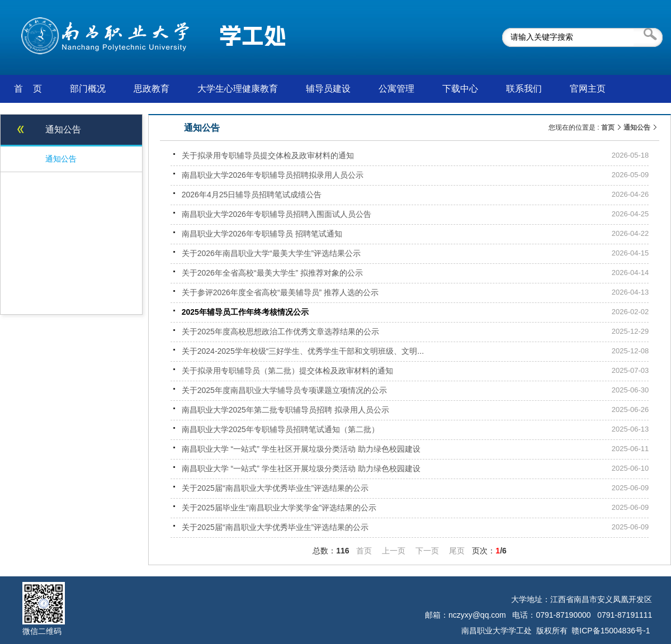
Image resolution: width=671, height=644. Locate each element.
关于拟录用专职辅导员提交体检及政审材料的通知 (268, 155)
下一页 (427, 551)
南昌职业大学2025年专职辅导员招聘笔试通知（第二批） (280, 429)
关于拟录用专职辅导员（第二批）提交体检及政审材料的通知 (287, 371)
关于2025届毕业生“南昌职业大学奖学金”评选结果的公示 (279, 508)
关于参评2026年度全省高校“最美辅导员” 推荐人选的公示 (280, 292)
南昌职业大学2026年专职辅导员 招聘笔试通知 (262, 234)
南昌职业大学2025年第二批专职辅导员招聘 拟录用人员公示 (285, 410)
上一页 (394, 551)
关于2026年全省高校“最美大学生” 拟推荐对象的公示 (272, 273)
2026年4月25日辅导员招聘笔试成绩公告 (252, 195)
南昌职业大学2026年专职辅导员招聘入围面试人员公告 (277, 214)
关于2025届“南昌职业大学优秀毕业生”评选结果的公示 (275, 488)
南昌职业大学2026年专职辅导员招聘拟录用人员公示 (273, 175)
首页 (608, 127)
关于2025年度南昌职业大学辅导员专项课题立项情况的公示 (284, 390)
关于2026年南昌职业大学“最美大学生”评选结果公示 (271, 253)
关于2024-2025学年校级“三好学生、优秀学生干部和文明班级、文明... (303, 351)
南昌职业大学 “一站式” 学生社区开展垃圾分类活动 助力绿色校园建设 (301, 449)
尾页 (457, 551)
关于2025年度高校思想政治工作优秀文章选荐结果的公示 (280, 332)
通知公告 (637, 127)
